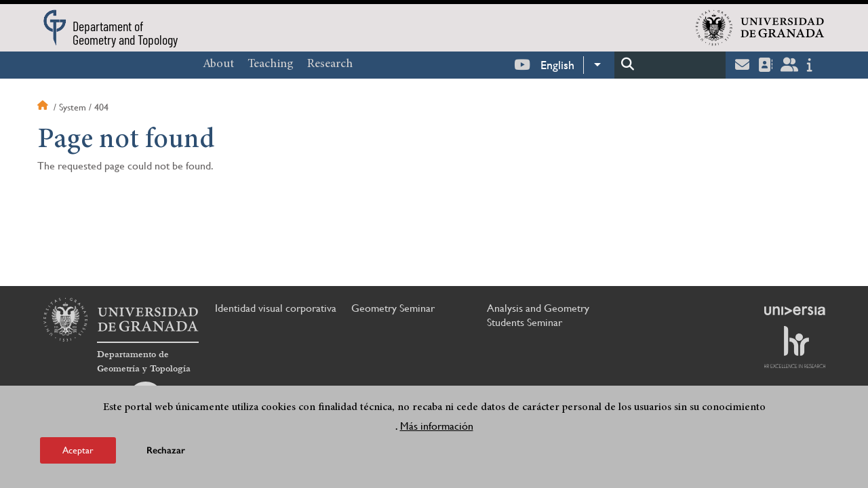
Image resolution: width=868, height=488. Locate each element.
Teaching (271, 64)
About (218, 64)
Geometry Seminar (393, 308)
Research (330, 64)
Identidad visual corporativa (276, 308)
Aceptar (78, 450)
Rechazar (166, 450)
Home (44, 107)
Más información (437, 426)
